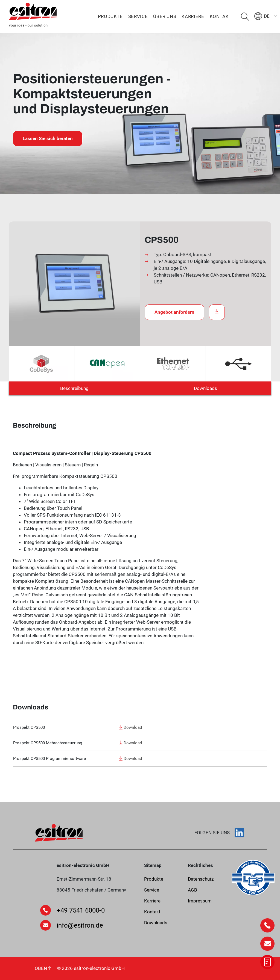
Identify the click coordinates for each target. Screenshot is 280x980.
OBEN (43, 968)
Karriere (193, 16)
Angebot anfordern (174, 312)
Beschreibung (74, 388)
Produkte (110, 16)
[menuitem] (267, 16)
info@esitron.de (80, 925)
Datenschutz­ (201, 879)
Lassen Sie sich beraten (48, 138)
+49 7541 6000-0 (81, 910)
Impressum (200, 901)
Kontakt (221, 16)
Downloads (205, 388)
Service (138, 16)
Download (131, 727)
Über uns (165, 16)
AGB (192, 890)
